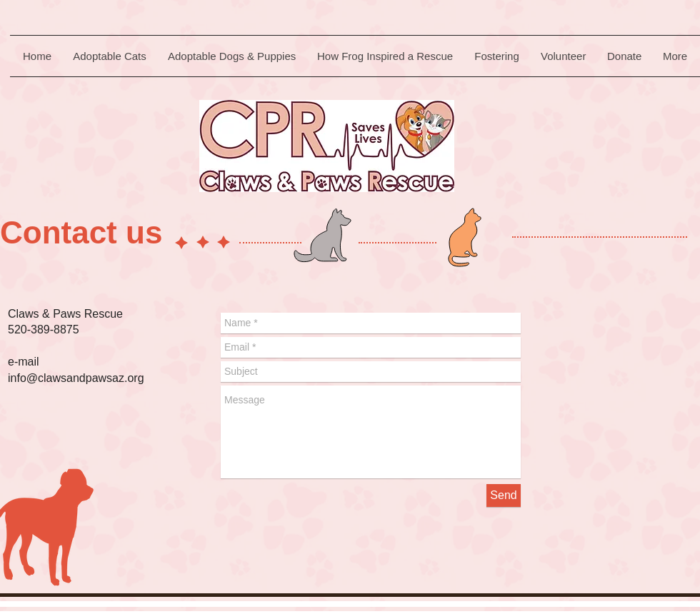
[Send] (504, 495)
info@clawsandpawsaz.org (76, 378)
